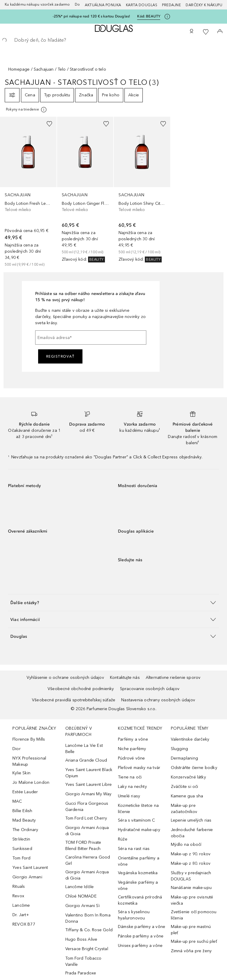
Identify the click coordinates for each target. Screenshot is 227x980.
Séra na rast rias (134, 849)
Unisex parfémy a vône (140, 946)
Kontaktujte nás (125, 678)
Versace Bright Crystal (87, 949)
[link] (28, 192)
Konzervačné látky (188, 777)
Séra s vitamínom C (137, 820)
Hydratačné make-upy (139, 830)
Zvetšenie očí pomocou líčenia (194, 915)
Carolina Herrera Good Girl (88, 860)
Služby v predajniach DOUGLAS (191, 876)
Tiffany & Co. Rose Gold (89, 930)
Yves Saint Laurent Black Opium (89, 773)
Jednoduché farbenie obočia (192, 833)
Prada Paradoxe (81, 973)
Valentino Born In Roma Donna (88, 918)
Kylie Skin (21, 773)
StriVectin (21, 839)
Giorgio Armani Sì (82, 906)
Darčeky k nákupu (204, 5)
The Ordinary (25, 830)
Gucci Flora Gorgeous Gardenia (87, 807)
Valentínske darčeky (190, 739)
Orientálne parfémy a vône (139, 861)
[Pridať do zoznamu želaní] (49, 124)
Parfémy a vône (133, 739)
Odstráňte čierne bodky (194, 768)
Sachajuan (44, 69)
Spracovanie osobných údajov (150, 689)
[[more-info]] (27, 110)
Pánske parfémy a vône (141, 936)
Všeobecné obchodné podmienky (81, 689)
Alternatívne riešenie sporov (173, 678)
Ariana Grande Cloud (86, 760)
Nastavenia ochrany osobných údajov (158, 700)
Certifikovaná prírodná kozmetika (140, 900)
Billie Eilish (22, 811)
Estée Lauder (25, 792)
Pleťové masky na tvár (139, 768)
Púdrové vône (131, 758)
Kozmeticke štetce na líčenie (138, 809)
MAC (17, 801)
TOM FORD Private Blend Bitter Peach (83, 846)
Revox (18, 896)
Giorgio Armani (27, 877)
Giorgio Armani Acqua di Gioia (87, 831)
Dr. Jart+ (21, 915)
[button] (113, 602)
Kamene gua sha (187, 796)
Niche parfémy (132, 749)
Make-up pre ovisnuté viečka (192, 900)
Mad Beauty (24, 820)
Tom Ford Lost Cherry (86, 818)
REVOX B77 (24, 924)
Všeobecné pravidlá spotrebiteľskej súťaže (74, 700)
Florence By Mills (29, 739)
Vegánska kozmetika (138, 873)
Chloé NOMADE (81, 896)
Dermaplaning (184, 758)
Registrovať (60, 356)
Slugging (180, 749)
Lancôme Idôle (80, 887)
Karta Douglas (142, 5)
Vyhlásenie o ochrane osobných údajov (65, 678)
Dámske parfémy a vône (142, 927)
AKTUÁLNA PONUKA (103, 5)
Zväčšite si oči (185, 787)
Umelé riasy (129, 796)
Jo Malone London (31, 782)
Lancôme (21, 905)
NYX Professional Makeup (29, 761)
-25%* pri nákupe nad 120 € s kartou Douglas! (91, 16)
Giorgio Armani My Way (89, 794)
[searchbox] (113, 40)
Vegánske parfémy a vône (138, 885)
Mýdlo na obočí (186, 844)
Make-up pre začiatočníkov (184, 809)
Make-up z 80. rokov (191, 863)
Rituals (19, 886)
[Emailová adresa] (91, 338)
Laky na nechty (132, 787)
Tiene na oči (130, 777)
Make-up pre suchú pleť (194, 941)
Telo (62, 69)
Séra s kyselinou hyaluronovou (134, 915)
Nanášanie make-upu (191, 888)
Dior (17, 749)
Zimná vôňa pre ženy (191, 951)
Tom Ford (22, 858)
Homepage (19, 69)
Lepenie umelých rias (191, 820)
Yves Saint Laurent (30, 868)
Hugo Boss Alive (81, 939)
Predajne (171, 5)
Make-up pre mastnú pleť (191, 930)
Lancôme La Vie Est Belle (84, 749)
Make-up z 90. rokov (191, 854)
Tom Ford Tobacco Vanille (83, 961)
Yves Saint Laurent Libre (89, 785)
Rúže (123, 839)
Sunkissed (22, 849)
